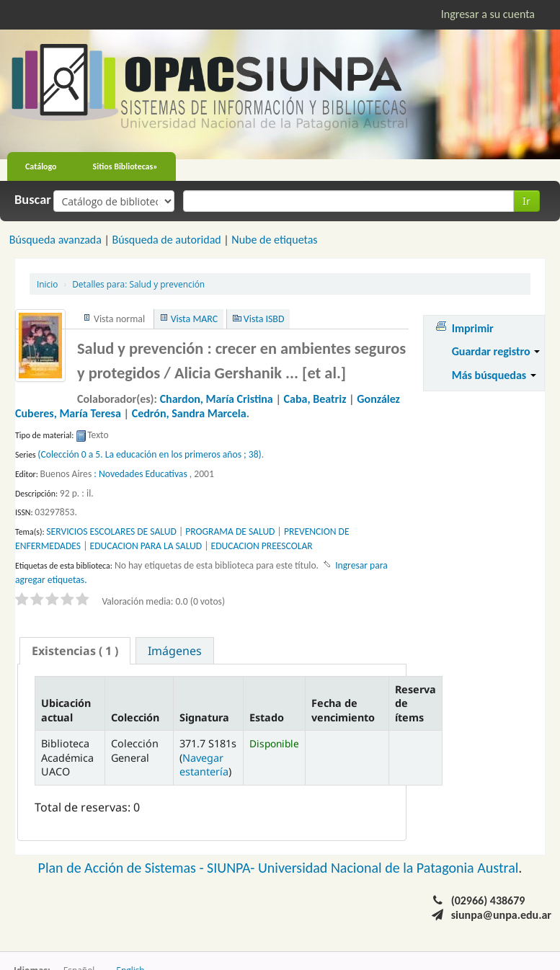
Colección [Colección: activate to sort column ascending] (135, 717)
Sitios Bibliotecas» (125, 166)
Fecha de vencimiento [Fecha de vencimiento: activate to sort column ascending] (343, 710)
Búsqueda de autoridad (166, 240)
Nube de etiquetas (274, 240)
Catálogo (41, 166)
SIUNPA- (232, 868)
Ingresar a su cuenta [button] (488, 14)
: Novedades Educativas (140, 474)
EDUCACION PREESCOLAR (262, 546)
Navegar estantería (204, 765)
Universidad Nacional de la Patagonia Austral (388, 868)
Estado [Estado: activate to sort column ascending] (267, 717)
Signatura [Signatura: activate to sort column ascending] (204, 717)
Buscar (33, 200)
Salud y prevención (138, 284)
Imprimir (473, 328)
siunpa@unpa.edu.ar (501, 915)
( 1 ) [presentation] (75, 651)
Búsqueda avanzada (55, 240)
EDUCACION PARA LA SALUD (146, 546)
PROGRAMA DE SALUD (230, 531)
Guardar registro (496, 351)
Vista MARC (194, 319)
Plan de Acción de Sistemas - (123, 868)
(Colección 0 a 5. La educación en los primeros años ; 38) (149, 454)
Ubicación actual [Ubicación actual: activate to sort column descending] (66, 710)
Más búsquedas (494, 375)
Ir (526, 201)
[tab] (75, 651)
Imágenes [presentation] (175, 651)
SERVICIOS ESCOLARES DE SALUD (111, 531)
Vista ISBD (264, 319)
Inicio (47, 284)
